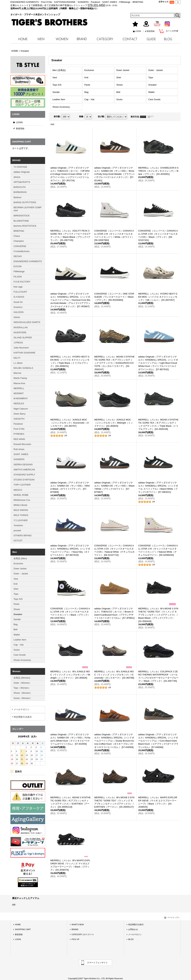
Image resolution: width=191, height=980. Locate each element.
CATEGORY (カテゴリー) (82, 934)
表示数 (57, 117)
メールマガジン (22, 709)
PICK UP (75, 939)
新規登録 (151, 31)
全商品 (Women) (22, 678)
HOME (18, 925)
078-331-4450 (97, 5)
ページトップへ (173, 917)
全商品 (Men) (20, 558)
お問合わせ (133, 929)
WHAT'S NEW (78, 925)
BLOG (131, 939)
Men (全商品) (59, 70)
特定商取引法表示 (23, 717)
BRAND (75, 929)
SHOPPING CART (23, 929)
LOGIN (138, 31)
